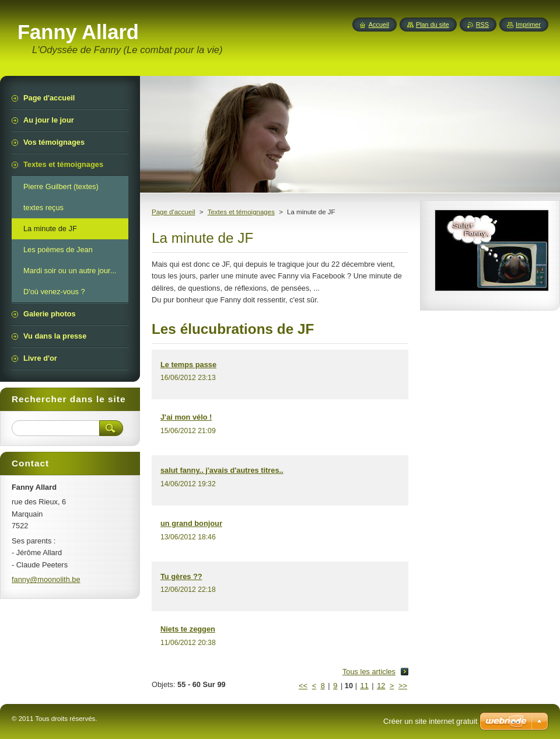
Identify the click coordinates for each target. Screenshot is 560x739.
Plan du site (433, 25)
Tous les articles (369, 672)
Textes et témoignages (241, 212)
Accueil (379, 25)
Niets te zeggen (188, 629)
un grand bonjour (191, 523)
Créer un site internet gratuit (430, 721)
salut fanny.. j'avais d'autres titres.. (222, 470)
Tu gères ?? (181, 576)
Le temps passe (188, 365)
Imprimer (528, 25)
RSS (482, 25)
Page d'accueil (174, 212)
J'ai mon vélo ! (186, 417)
